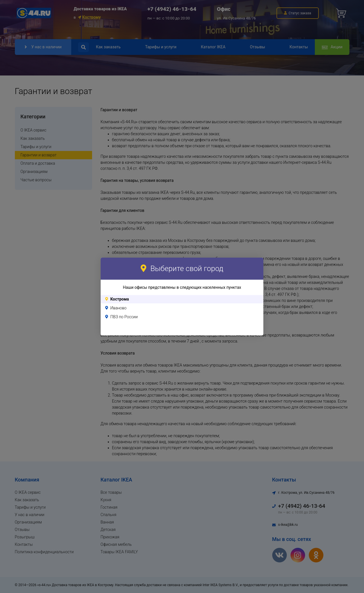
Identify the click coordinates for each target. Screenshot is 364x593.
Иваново (119, 308)
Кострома (120, 299)
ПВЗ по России (124, 317)
